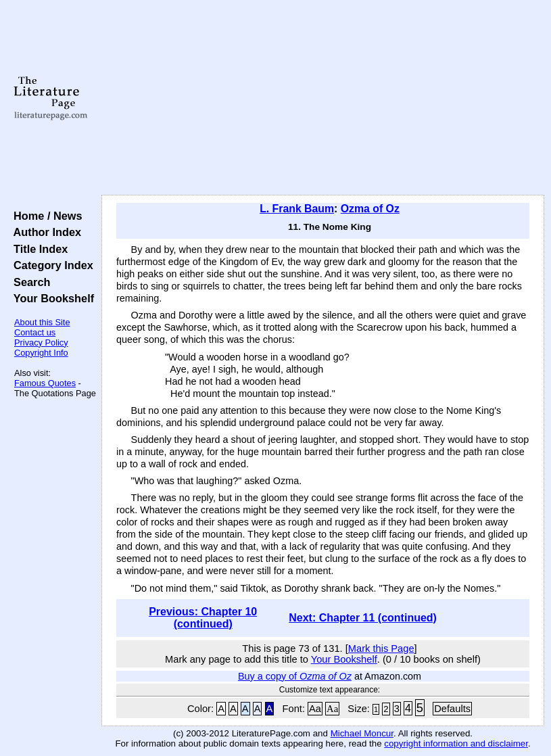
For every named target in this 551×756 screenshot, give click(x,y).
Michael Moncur (362, 733)
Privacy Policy (41, 342)
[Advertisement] (323, 98)
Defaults (452, 709)
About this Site (42, 322)
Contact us (35, 332)
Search (29, 282)
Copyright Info (41, 353)
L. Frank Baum (297, 209)
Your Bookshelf (51, 298)
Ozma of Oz (370, 209)
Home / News (45, 216)
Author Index (44, 232)
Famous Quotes (45, 383)
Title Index (38, 249)
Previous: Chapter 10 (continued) (203, 618)
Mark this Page (381, 648)
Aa (315, 709)
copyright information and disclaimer (456, 743)
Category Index (50, 265)
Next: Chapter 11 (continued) (363, 618)
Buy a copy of (295, 676)
